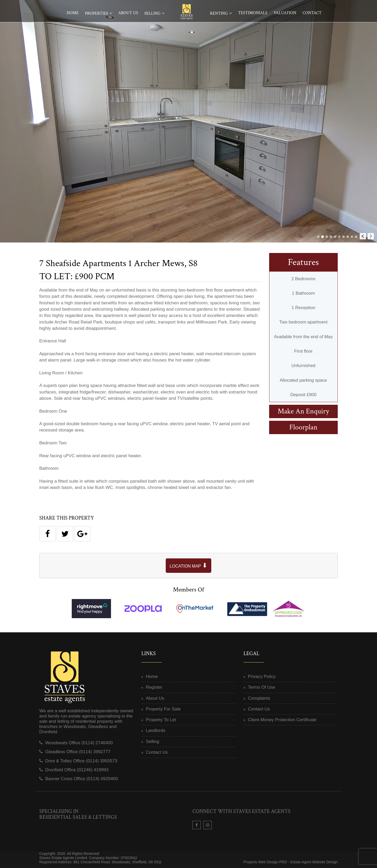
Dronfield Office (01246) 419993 (77, 770)
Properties (96, 14)
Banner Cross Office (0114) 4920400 (82, 779)
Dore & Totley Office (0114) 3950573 (81, 761)
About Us (128, 13)
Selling (152, 14)
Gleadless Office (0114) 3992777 (78, 752)
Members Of (189, 589)
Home (73, 13)
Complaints (259, 698)
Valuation (285, 13)
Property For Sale (163, 709)
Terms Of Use (262, 687)
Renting (219, 14)
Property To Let (161, 720)
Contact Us (157, 752)
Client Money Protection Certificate (282, 720)
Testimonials (253, 13)
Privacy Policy (262, 676)
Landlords (156, 730)
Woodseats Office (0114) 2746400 (79, 743)
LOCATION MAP (188, 565)
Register (154, 687)
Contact (312, 13)
